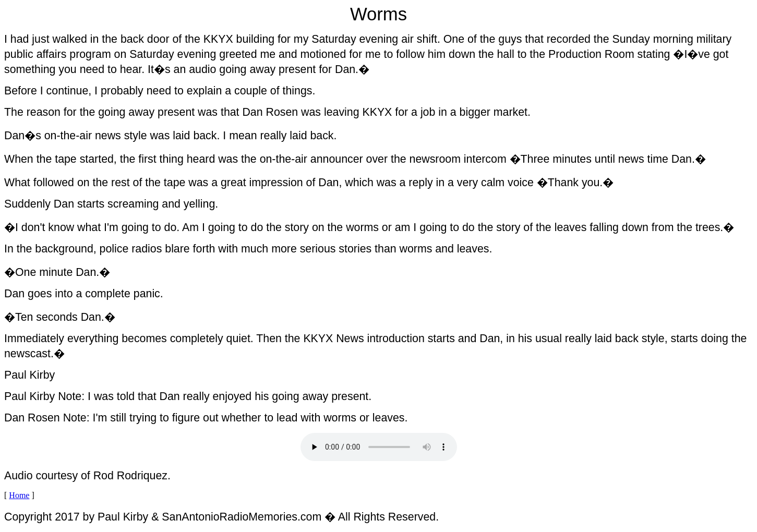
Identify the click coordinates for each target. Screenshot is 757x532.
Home (19, 495)
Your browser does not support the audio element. (379, 447)
